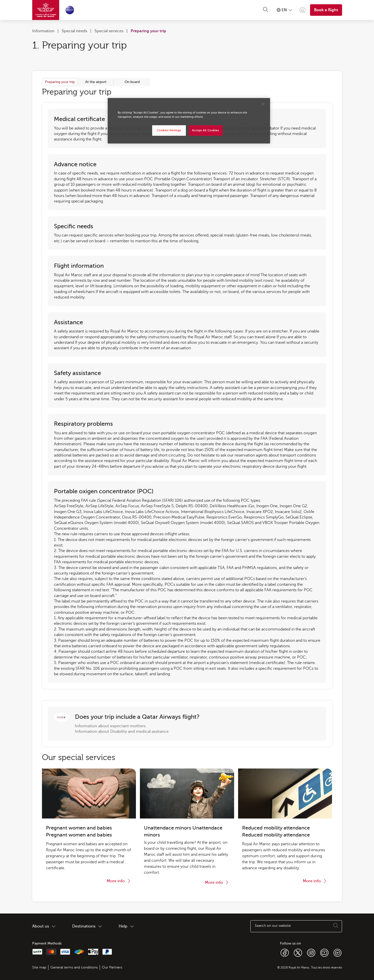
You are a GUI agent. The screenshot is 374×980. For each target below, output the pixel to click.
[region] (189, 121)
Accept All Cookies (205, 130)
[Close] (263, 104)
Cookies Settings (169, 130)
